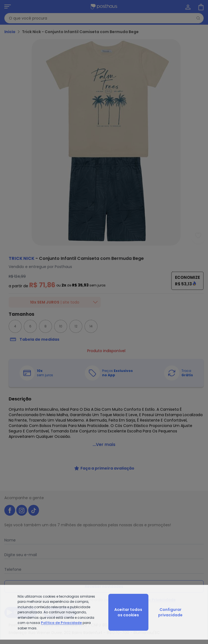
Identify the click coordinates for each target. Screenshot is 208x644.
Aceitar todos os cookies (128, 612)
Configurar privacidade (170, 612)
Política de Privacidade (61, 623)
